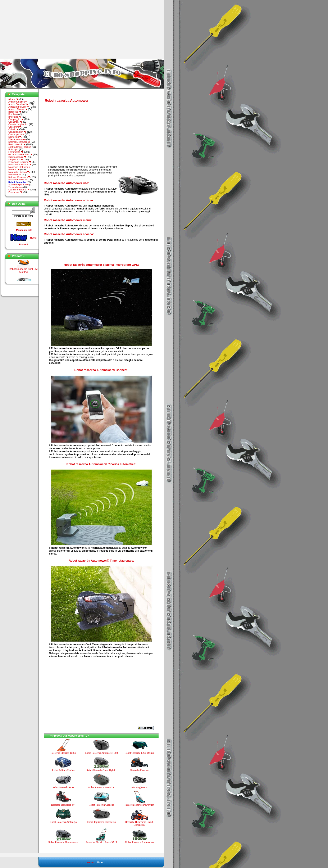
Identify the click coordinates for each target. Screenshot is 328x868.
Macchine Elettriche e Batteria (19, 168)
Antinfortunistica (18, 102)
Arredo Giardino (18, 104)
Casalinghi (15, 122)
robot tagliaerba (140, 787)
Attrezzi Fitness (18, 109)
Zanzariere (16, 192)
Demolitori (15, 137)
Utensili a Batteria (19, 190)
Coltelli (13, 129)
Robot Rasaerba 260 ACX (101, 787)
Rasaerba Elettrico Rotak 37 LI (101, 842)
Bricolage (15, 117)
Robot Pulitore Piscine (63, 770)
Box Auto (13, 114)
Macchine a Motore (20, 164)
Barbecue (15, 112)
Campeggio (16, 119)
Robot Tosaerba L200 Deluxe (139, 753)
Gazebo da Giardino (20, 154)
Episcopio (13, 149)
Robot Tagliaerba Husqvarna (101, 822)
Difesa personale (17, 139)
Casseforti (15, 127)
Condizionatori (17, 132)
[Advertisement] (35, 29)
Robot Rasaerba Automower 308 (101, 753)
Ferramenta (16, 152)
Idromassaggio (18, 157)
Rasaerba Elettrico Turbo (63, 753)
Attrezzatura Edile (19, 107)
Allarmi (14, 99)
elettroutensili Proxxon (20, 147)
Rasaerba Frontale (139, 770)
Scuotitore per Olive (19, 185)
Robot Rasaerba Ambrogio (63, 822)
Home (90, 863)
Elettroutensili (17, 144)
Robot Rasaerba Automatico (139, 842)
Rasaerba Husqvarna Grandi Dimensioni (139, 823)
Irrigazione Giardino (20, 162)
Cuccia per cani (16, 134)
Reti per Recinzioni (20, 177)
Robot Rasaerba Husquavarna (63, 842)
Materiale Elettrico (19, 172)
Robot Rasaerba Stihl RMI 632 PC (24, 276)
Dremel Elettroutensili (19, 142)
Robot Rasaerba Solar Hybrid (101, 770)
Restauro (15, 175)
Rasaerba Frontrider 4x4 (63, 805)
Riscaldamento (18, 180)
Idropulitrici (16, 159)
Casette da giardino (18, 124)
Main (100, 863)
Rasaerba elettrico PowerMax (140, 805)
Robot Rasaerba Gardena (101, 805)
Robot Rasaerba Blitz (63, 787)
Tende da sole (16, 187)
